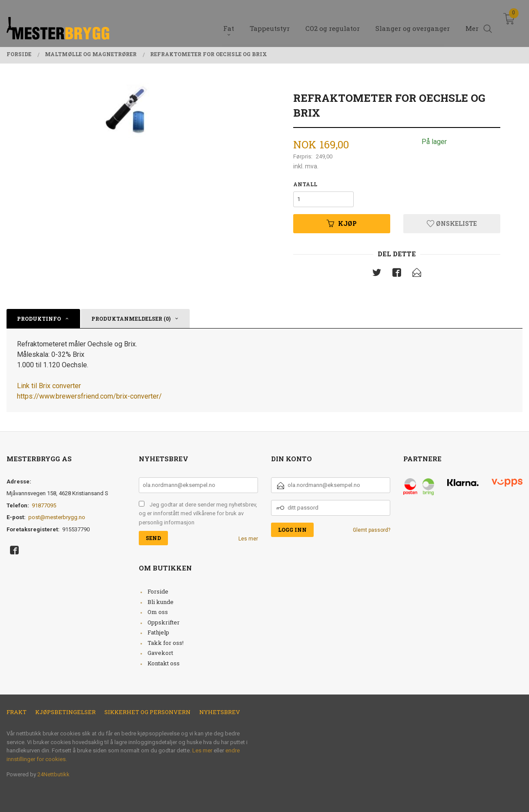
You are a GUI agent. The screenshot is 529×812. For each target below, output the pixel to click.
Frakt (17, 712)
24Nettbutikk (54, 774)
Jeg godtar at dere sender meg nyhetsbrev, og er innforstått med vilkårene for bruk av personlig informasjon (198, 513)
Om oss (158, 612)
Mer (472, 22)
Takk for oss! (166, 643)
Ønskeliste (452, 223)
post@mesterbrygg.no (57, 517)
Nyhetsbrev (220, 712)
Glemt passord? (372, 530)
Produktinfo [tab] (39, 319)
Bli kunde (161, 602)
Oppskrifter (164, 622)
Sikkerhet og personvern (147, 712)
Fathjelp (158, 632)
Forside (158, 591)
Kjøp (342, 223)
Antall (305, 184)
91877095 (44, 505)
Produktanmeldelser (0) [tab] (131, 319)
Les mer (248, 539)
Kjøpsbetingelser (65, 712)
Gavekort (160, 653)
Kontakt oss (164, 663)
